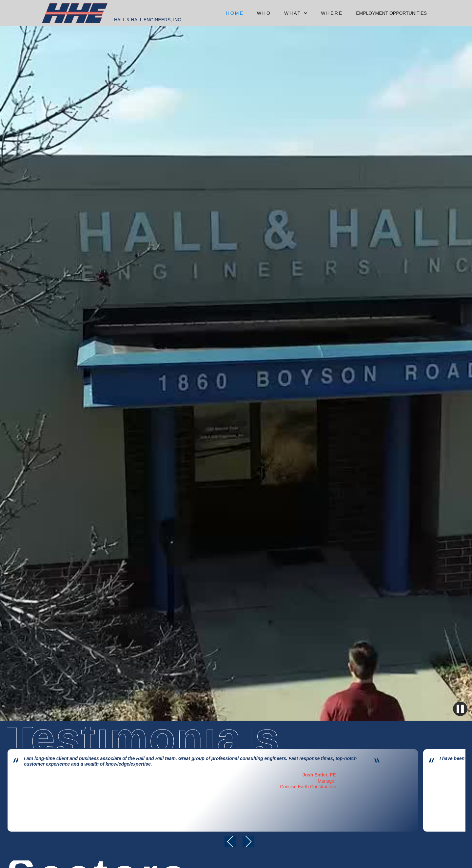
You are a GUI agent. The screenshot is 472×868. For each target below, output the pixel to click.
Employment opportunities (391, 13)
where (332, 13)
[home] (75, 13)
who (264, 13)
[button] (296, 13)
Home (235, 13)
